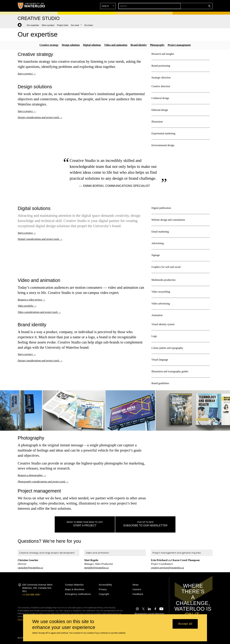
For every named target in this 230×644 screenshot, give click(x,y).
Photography (157, 45)
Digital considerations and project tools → (40, 239)
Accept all (185, 624)
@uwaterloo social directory (149, 614)
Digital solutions (92, 45)
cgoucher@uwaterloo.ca (30, 568)
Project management (179, 45)
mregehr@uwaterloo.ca (96, 568)
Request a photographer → (32, 475)
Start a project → (27, 73)
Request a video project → (31, 300)
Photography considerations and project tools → (43, 482)
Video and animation (116, 45)
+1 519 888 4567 (31, 595)
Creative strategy (49, 45)
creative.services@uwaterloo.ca (167, 568)
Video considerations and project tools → (39, 312)
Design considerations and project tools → (40, 117)
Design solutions (71, 45)
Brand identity (139, 45)
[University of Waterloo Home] (31, 6)
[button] (186, 6)
